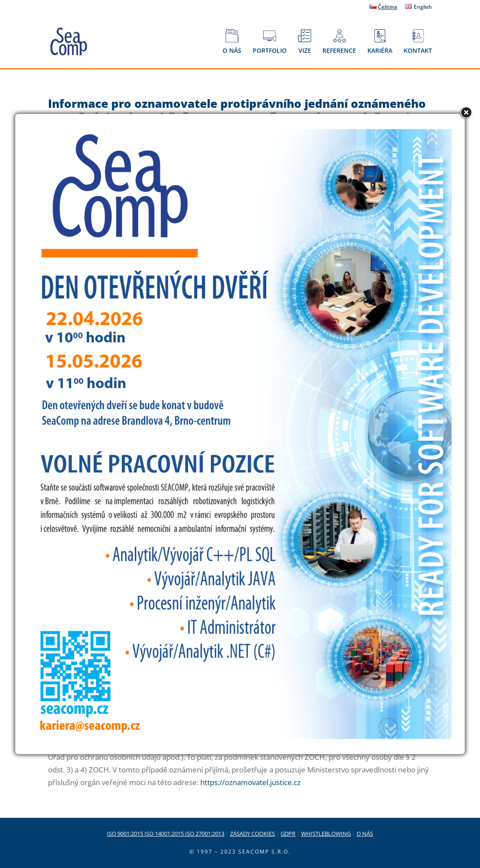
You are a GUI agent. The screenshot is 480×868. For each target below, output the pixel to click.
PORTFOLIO (270, 42)
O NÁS (232, 42)
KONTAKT (418, 42)
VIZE (305, 42)
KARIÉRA (380, 42)
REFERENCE (339, 42)
